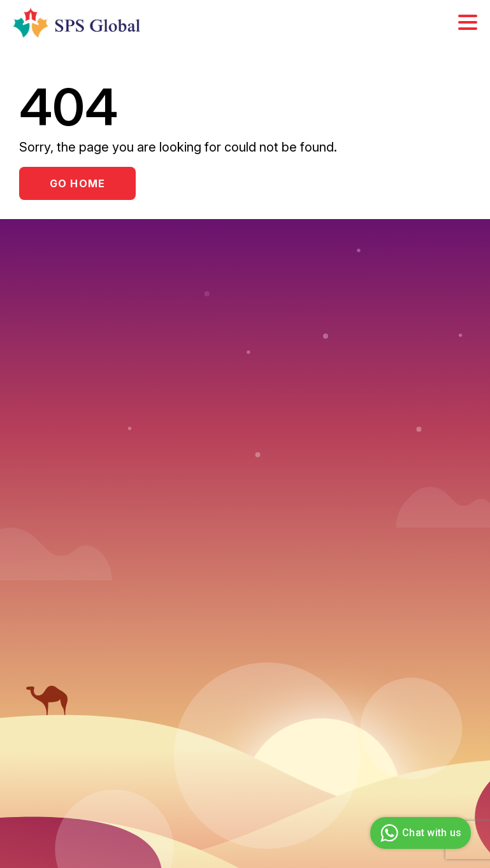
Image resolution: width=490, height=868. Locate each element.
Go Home (77, 183)
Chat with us (419, 833)
